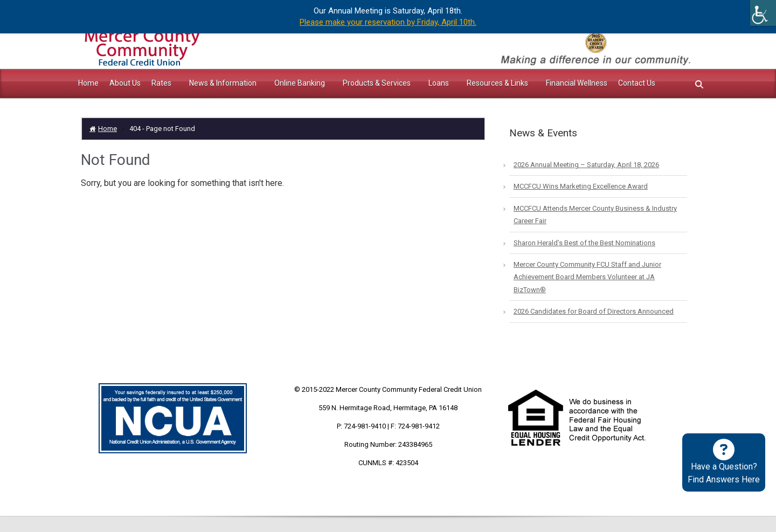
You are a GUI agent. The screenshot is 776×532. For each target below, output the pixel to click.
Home (88, 83)
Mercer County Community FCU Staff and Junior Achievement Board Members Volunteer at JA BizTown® (587, 277)
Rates (162, 83)
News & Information (224, 83)
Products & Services (377, 83)
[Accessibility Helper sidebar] (763, 13)
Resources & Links (498, 83)
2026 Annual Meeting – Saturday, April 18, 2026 (586, 165)
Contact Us (637, 83)
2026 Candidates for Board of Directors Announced (594, 311)
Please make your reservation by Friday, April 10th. (388, 22)
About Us (125, 83)
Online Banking (300, 83)
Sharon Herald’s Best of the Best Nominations (584, 243)
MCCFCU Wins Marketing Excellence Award (581, 186)
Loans (439, 83)
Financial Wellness (577, 83)
